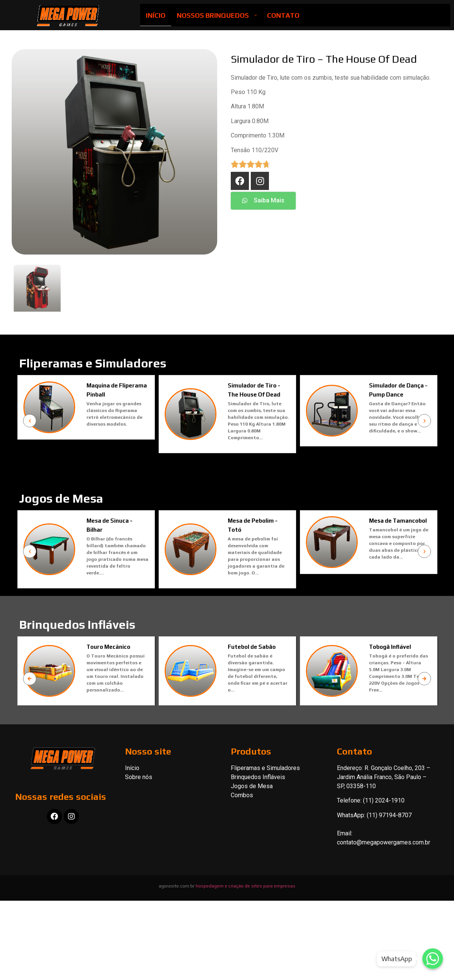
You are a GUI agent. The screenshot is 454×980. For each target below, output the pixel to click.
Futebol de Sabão (252, 667)
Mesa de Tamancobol (416, 536)
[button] (263, 201)
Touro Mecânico (108, 667)
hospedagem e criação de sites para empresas (246, 901)
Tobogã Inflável (390, 667)
